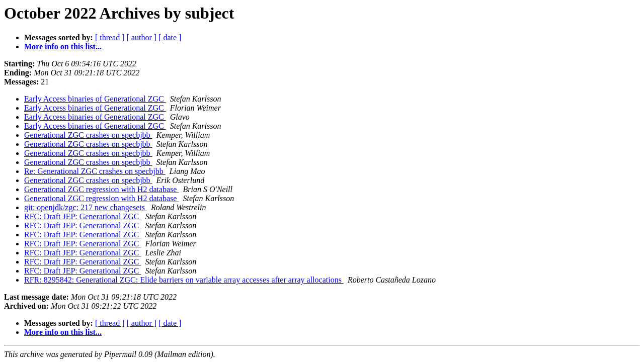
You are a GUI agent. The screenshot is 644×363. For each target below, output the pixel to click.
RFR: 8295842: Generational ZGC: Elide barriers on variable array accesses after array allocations (184, 280)
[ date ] (170, 37)
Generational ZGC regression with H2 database (101, 189)
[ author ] (142, 37)
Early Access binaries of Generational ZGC (95, 99)
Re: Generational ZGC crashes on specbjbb (95, 171)
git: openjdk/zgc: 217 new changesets (86, 207)
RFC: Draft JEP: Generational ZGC (83, 216)
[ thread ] (110, 37)
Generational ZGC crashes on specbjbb (88, 135)
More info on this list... (63, 47)
